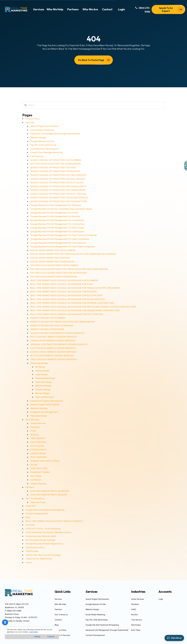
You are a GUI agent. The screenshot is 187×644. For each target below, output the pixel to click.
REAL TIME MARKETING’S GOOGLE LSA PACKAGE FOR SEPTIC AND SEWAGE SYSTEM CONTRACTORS (83, 307)
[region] (32, 633)
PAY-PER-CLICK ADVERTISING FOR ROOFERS (54, 277)
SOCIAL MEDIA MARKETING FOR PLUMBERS (53, 250)
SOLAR (34, 465)
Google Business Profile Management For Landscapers (57, 232)
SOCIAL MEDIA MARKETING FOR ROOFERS (52, 262)
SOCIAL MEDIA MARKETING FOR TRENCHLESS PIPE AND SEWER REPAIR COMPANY (73, 254)
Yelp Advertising (38, 416)
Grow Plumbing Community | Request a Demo (48, 532)
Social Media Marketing (42, 130)
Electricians (136, 625)
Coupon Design (43, 389)
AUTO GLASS (37, 446)
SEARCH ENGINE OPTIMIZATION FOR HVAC (53, 168)
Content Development (37, 514)
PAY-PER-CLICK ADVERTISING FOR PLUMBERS (54, 265)
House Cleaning (38, 484)
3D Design (40, 367)
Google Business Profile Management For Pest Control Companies (64, 235)
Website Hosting (39, 408)
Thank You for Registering (38, 559)
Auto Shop (36, 476)
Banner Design (42, 393)
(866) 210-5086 (14, 611)
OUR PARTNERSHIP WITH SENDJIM (49, 495)
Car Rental (36, 480)
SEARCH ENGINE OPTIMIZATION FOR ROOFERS (55, 171)
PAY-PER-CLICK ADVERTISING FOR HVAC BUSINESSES (59, 273)
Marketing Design (39, 363)
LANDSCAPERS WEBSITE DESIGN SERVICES (53, 341)
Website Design (38, 137)
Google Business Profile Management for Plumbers (56, 205)
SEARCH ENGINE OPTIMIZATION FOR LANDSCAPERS (58, 190)
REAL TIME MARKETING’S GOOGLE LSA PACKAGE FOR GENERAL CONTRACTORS (72, 303)
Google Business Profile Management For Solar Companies (60, 239)
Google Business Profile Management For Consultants (57, 220)
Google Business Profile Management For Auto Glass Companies (62, 247)
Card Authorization (35, 547)
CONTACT (31, 506)
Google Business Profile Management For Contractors (57, 224)
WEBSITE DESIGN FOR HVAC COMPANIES (52, 326)
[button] (140, 11)
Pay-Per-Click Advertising (43, 145)
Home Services (38, 423)
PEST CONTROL (39, 457)
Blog (28, 517)
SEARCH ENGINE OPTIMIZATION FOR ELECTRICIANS (58, 179)
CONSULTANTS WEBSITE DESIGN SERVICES (53, 352)
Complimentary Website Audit (41, 536)
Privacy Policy (32, 119)
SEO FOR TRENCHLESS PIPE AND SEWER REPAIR (55, 164)
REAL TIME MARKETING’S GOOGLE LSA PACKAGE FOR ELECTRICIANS (66, 295)
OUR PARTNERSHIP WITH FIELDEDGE (50, 491)
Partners (30, 487)
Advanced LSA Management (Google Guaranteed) (55, 134)
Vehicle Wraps (42, 371)
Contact (58, 620)
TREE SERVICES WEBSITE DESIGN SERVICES (53, 359)
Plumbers (35, 427)
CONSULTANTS (38, 450)
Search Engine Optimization (45, 126)
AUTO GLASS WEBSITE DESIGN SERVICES (52, 356)
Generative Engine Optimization (47, 401)
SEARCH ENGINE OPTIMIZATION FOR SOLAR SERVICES (59, 198)
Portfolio (30, 525)
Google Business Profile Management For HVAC (54, 213)
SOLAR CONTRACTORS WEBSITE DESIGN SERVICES (57, 333)
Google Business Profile (42, 141)
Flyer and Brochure (45, 397)
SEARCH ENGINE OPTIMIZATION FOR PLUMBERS (56, 160)
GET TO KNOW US (35, 499)
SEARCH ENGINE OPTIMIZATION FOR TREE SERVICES (58, 175)
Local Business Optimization (45, 149)
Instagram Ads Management (44, 412)
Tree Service (136, 620)
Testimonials (32, 551)
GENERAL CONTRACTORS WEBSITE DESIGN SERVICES (59, 344)
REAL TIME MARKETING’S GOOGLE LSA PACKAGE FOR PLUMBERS (64, 280)
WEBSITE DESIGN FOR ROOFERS (47, 329)
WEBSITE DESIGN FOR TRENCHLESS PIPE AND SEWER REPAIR (62, 322)
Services (30, 122)
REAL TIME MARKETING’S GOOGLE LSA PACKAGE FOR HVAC (62, 284)
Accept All (51, 637)
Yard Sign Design (44, 382)
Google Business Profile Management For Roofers (55, 216)
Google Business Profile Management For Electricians (57, 228)
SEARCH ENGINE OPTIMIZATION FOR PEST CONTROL (59, 194)
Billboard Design (43, 386)
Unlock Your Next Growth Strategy (43, 555)
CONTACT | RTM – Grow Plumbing (43, 529)
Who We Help (32, 420)
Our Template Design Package (40, 540)
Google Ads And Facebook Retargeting (45, 510)
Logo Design (41, 374)
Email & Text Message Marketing (46, 152)
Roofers (34, 435)
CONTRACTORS (39, 468)
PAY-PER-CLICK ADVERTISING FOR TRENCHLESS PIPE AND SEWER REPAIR (69, 269)
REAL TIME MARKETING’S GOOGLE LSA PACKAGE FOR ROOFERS (64, 292)
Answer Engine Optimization (45, 404)
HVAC (33, 431)
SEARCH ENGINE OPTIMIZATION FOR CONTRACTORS (59, 201)
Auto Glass (136, 630)
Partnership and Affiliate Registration (44, 544)
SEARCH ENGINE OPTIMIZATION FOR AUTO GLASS (57, 183)
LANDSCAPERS (38, 453)
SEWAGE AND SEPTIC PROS (45, 461)
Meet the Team (38, 502)
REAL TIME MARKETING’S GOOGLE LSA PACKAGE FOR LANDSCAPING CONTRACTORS (75, 310)
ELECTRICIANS (38, 442)
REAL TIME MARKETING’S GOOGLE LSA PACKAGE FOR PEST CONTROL (67, 314)
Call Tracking (37, 156)
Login (161, 599)
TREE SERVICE (38, 438)
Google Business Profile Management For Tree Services (58, 243)
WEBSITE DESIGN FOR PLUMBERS (48, 318)
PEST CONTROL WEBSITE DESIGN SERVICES (54, 337)
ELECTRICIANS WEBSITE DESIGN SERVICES (53, 348)
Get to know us (61, 615)
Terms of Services (62, 635)
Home (29, 562)
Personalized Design (45, 378)
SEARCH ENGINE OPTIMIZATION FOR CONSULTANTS (58, 186)
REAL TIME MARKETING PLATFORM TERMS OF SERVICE (54, 521)
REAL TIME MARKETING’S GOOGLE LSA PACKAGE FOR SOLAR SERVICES (68, 299)
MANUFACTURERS (40, 472)
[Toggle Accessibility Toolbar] (5, 622)
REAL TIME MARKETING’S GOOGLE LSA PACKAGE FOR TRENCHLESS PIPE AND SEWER (75, 288)
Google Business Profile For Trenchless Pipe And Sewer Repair (61, 209)
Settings (37, 637)
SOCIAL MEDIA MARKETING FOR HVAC (50, 258)
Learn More (34, 632)
